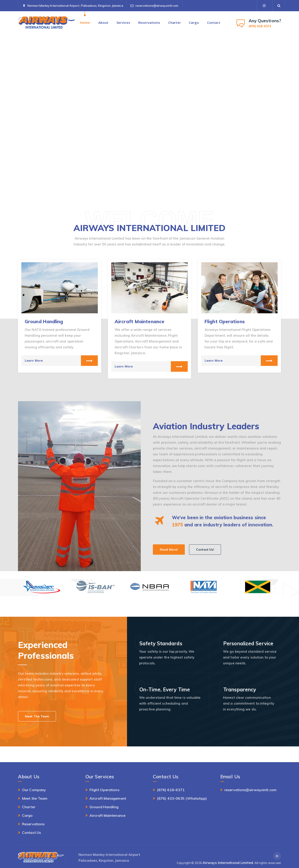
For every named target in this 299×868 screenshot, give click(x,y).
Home (85, 22)
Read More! (169, 550)
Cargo (194, 22)
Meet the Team (35, 798)
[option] (60, 316)
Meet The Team (37, 716)
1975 (177, 525)
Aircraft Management (108, 798)
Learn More (34, 361)
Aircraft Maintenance (139, 321)
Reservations (149, 22)
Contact (214, 22)
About (103, 22)
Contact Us (31, 832)
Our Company (34, 790)
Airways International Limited (228, 863)
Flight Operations (225, 321)
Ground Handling (44, 321)
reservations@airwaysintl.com (157, 6)
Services (123, 22)
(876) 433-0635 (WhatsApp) (182, 798)
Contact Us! (205, 550)
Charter (174, 22)
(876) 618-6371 (171, 790)
